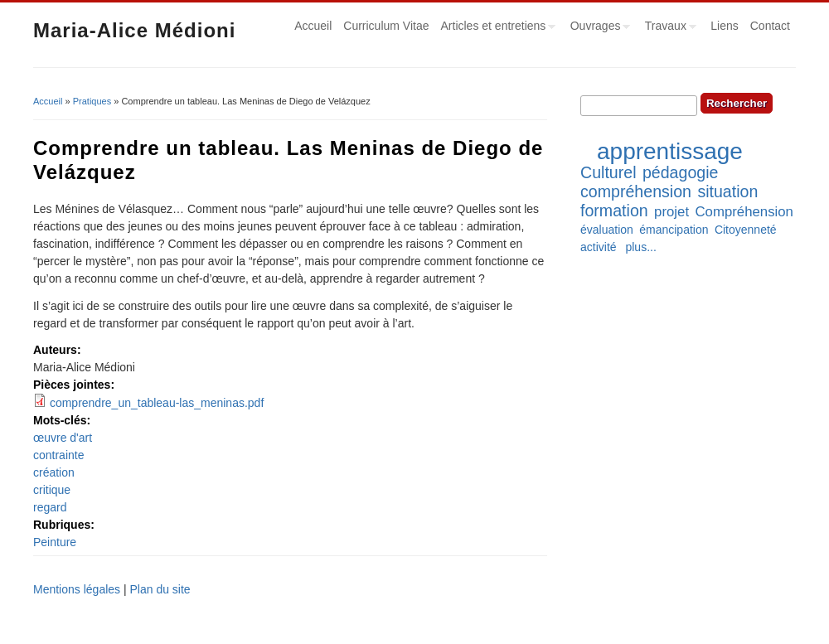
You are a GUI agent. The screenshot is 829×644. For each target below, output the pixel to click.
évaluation (607, 230)
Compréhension (744, 212)
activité (599, 247)
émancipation (674, 230)
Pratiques (92, 101)
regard (50, 507)
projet (671, 212)
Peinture (55, 542)
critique (52, 490)
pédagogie (681, 172)
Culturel (608, 172)
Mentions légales (77, 589)
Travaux (668, 28)
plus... (640, 247)
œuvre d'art (63, 438)
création (54, 472)
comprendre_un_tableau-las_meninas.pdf (157, 403)
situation (727, 191)
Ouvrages (598, 28)
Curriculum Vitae (386, 26)
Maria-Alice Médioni (134, 30)
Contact (770, 26)
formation (614, 211)
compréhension (636, 191)
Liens (724, 26)
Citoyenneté (746, 230)
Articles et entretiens (496, 28)
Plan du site (160, 589)
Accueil (313, 26)
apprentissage (670, 151)
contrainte (58, 455)
